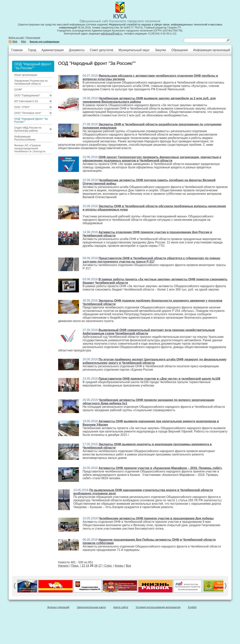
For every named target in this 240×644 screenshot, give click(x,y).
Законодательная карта (91, 607)
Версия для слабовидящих (45, 42)
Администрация (53, 50)
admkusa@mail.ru (112, 34)
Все (128, 566)
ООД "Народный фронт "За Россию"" (31, 120)
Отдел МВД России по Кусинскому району (28, 129)
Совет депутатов (102, 50)
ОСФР (18, 90)
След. (108, 566)
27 (100, 566)
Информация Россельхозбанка (25, 138)
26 (96, 566)
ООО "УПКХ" (22, 107)
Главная (17, 50)
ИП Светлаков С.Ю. (26, 101)
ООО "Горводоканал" (27, 95)
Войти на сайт (16, 38)
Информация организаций (212, 50)
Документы (77, 50)
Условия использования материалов (158, 607)
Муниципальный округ (134, 50)
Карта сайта (121, 607)
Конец (119, 566)
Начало (63, 566)
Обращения (180, 50)
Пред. (75, 566)
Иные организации (26, 75)
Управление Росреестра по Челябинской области (31, 82)
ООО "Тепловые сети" (28, 113)
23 (83, 566)
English (192, 607)
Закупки (161, 50)
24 (87, 566)
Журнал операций (58, 607)
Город (32, 50)
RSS (15, 42)
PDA (23, 42)
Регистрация (33, 38)
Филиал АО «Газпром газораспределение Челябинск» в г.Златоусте (30, 148)
